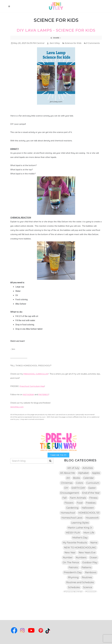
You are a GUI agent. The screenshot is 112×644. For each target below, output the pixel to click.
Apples (96, 473)
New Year (70, 553)
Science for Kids (73, 43)
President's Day (73, 572)
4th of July (73, 468)
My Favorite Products (75, 543)
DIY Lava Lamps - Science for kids (56, 30)
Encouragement (70, 493)
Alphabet (83, 473)
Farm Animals (78, 498)
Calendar (89, 478)
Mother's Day (80, 538)
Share (56, 38)
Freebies (91, 503)
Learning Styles (80, 523)
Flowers (69, 503)
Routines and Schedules (80, 582)
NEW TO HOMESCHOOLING (80, 548)
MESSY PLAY (73, 533)
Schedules (74, 587)
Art (68, 478)
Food (80, 503)
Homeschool (68, 513)
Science (88, 587)
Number (68, 558)
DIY (66, 488)
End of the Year (91, 493)
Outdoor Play (90, 563)
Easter (92, 488)
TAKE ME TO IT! (58, 455)
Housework (92, 518)
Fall (65, 498)
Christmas (67, 483)
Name (94, 543)
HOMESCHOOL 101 (89, 513)
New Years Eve (87, 553)
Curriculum (93, 483)
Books (77, 478)
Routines (87, 577)
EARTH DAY (78, 488)
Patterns (87, 567)
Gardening (72, 508)
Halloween (88, 508)
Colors (79, 483)
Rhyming (73, 577)
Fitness (93, 498)
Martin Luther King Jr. (80, 528)
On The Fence (71, 563)
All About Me (68, 473)
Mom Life (89, 533)
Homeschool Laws (72, 518)
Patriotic (73, 567)
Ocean (94, 558)
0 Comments (92, 43)
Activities (88, 468)
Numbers (81, 558)
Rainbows (91, 572)
